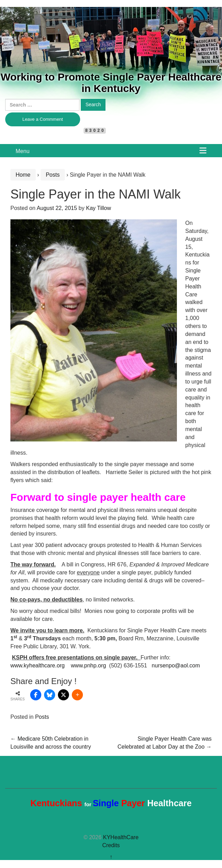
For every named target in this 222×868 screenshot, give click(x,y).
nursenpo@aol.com (176, 665)
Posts (53, 175)
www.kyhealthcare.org (38, 665)
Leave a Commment (42, 119)
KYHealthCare (121, 837)
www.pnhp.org (88, 665)
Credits (111, 845)
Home (23, 175)
